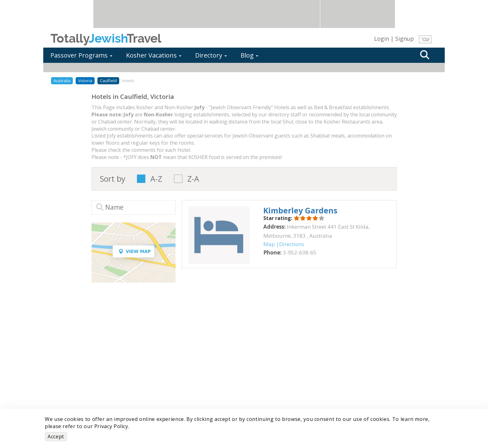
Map (269, 244)
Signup (405, 39)
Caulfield (108, 81)
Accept (56, 436)
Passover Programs (81, 55)
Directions (292, 244)
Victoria (85, 81)
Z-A (193, 179)
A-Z (156, 179)
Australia (62, 81)
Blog (249, 55)
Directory (211, 55)
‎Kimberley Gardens (300, 210)
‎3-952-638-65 (300, 252)
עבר (425, 39)
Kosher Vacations (154, 55)
